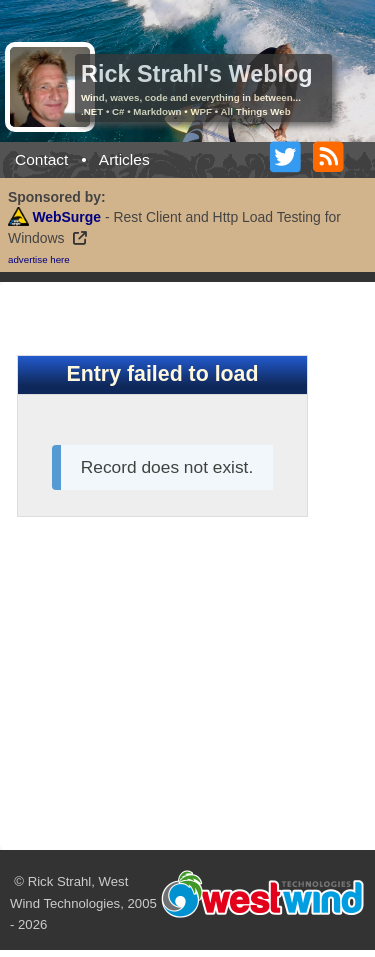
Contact (41, 159)
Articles (124, 159)
